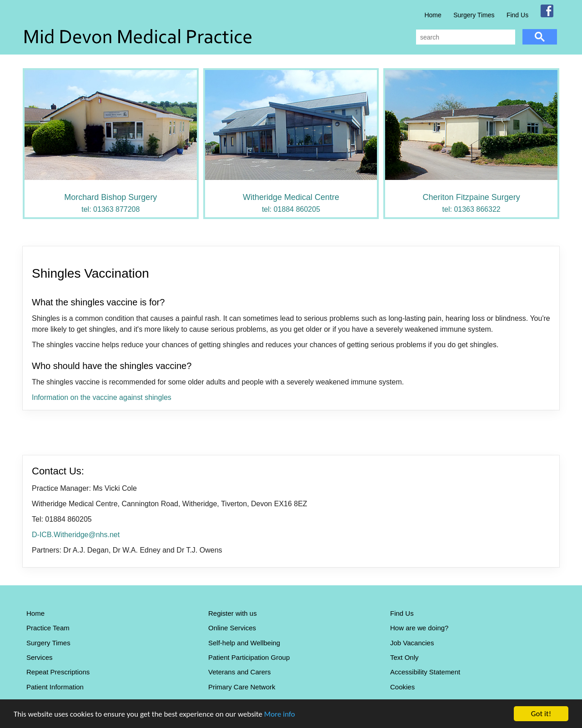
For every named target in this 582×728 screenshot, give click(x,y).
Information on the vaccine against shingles (102, 397)
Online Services (232, 628)
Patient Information (55, 687)
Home (433, 15)
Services (40, 657)
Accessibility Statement (425, 672)
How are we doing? (419, 628)
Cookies (402, 687)
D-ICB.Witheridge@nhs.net (76, 535)
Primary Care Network (242, 687)
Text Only (404, 657)
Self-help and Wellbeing (244, 643)
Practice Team (48, 628)
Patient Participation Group (249, 657)
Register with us (233, 613)
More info (280, 714)
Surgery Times (474, 15)
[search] (465, 37)
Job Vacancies (412, 643)
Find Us (517, 15)
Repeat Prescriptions (58, 672)
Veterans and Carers (240, 672)
